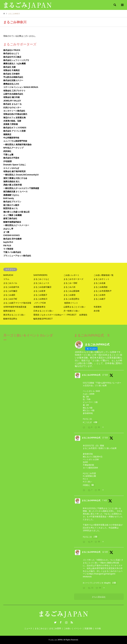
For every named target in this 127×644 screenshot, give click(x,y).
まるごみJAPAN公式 (91, 375)
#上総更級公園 (89, 476)
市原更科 (98, 307)
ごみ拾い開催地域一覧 (104, 275)
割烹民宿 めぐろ (11, 208)
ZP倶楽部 (8, 161)
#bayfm (107, 583)
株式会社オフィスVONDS (15, 128)
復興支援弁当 (9, 311)
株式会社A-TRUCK (12, 50)
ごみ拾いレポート (71, 275)
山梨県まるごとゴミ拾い (74, 307)
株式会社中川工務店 (12, 57)
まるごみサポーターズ (73, 279)
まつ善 (6, 232)
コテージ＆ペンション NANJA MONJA (21, 87)
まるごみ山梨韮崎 (71, 291)
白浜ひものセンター (12, 108)
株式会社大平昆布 (11, 158)
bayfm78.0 (8, 242)
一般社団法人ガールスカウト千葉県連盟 (21, 188)
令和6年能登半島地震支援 (15, 307)
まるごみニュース (41, 283)
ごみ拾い (67, 628)
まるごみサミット (102, 279)
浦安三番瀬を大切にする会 (15, 178)
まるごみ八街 (69, 287)
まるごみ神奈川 (40, 299)
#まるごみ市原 (89, 473)
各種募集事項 (39, 307)
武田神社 (7, 151)
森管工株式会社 (10, 219)
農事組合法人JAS (11, 84)
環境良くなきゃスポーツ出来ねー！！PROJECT (55, 315)
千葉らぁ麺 (8, 155)
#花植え (86, 485)
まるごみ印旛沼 (10, 291)
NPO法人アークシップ (13, 148)
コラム (6, 279)
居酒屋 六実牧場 (11, 124)
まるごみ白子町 (10, 299)
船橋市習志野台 (10, 319)
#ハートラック (89, 583)
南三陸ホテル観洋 (11, 205)
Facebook (61, 622)
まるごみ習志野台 (71, 299)
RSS (72, 622)
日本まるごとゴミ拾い (43, 311)
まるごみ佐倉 (100, 283)
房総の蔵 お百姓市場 (12, 185)
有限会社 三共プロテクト (14, 91)
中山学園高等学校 (11, 138)
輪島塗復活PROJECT (43, 319)
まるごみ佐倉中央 (11, 287)
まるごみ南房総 (101, 287)
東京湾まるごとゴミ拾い (14, 315)
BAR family (9, 198)
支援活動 (88, 628)
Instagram (66, 622)
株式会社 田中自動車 (12, 239)
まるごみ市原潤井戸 (103, 291)
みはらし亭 (8, 229)
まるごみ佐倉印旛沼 (42, 287)
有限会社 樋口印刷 (11, 97)
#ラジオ (100, 583)
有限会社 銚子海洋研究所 (14, 171)
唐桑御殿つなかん (11, 195)
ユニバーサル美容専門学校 (15, 141)
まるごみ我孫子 (40, 295)
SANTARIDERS (40, 275)
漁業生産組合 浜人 (11, 182)
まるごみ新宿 (69, 295)
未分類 (97, 311)
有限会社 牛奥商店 (11, 70)
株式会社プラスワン (12, 202)
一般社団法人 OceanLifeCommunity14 (21, 175)
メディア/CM (40, 303)
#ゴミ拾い (87, 482)
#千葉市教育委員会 (98, 517)
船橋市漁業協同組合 (12, 222)
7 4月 (105, 500)
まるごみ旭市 (100, 295)
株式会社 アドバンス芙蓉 (14, 131)
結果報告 (83, 315)
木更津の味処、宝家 (12, 121)
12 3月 (105, 552)
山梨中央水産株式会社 (13, 94)
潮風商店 (7, 134)
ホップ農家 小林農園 (12, 215)
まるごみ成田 (9, 295)
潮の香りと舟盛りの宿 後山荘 (16, 212)
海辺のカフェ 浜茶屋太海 (14, 118)
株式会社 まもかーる (12, 104)
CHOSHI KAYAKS (11, 235)
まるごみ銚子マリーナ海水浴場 (17, 303)
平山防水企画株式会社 (13, 77)
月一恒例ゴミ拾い (71, 311)
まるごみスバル (10, 283)
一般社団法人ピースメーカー (16, 225)
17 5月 (105, 375)
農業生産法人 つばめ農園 (14, 64)
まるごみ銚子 (100, 299)
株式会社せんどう (11, 54)
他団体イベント (71, 303)
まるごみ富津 (39, 291)
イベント (78, 628)
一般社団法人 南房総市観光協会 (17, 145)
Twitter (55, 622)
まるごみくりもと (41, 279)
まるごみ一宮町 (70, 283)
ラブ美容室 (8, 249)
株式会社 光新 (10, 67)
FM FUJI (7, 246)
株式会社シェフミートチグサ (16, 60)
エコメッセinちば (11, 168)
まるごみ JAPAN (56, 640)
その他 (98, 628)
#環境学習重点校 (101, 525)
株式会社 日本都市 (11, 74)
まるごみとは (41, 628)
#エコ (85, 479)
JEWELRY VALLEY (12, 101)
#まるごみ (87, 419)
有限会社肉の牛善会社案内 (15, 114)
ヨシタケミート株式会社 (14, 111)
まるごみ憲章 (55, 628)
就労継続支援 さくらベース (15, 192)
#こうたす (87, 422)
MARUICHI (8, 275)
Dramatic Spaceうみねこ (15, 165)
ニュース (28, 628)
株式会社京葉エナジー (13, 80)
